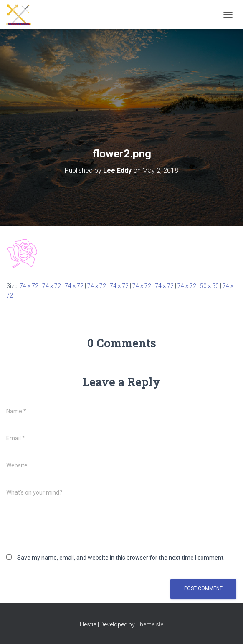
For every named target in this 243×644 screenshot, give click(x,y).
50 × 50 (209, 286)
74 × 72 (29, 286)
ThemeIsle (150, 624)
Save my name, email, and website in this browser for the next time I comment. (121, 558)
